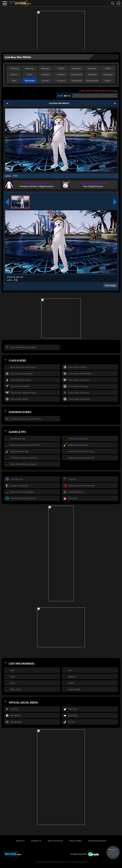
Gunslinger (108, 74)
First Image (110, 285)
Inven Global (22, 3)
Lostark (13, 3)
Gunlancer (14, 68)
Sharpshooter (76, 74)
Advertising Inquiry (97, 841)
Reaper (108, 80)
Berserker (30, 68)
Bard (14, 80)
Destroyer (45, 68)
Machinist (92, 74)
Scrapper (92, 68)
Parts (69, 96)
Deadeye (45, 74)
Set (62, 96)
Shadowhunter (92, 80)
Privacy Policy (76, 841)
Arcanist (45, 80)
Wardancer (76, 68)
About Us (20, 841)
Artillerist (61, 74)
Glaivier (14, 74)
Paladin (61, 68)
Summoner (30, 80)
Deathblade (77, 80)
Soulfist (108, 68)
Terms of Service (55, 841)
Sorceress (61, 80)
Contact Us (36, 841)
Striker (30, 74)
